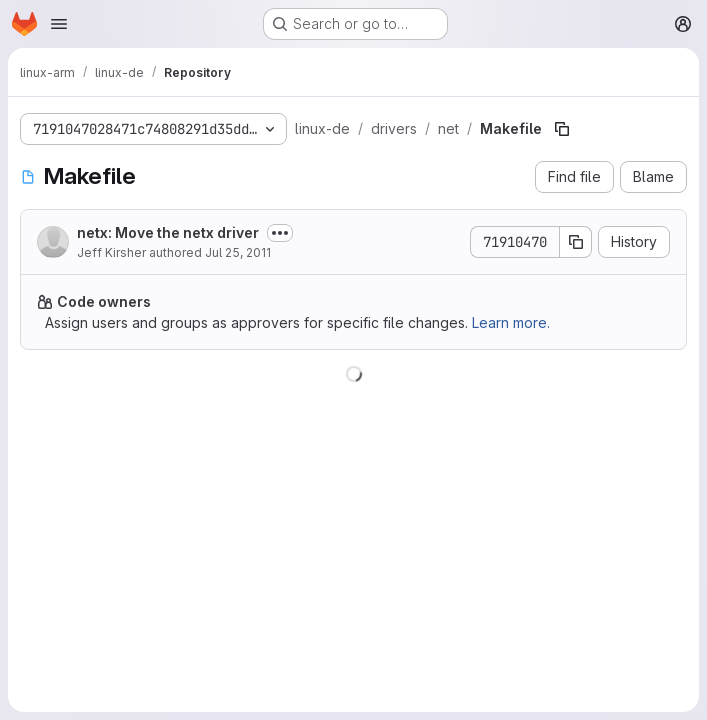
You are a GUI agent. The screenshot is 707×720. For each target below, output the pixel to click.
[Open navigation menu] (59, 24)
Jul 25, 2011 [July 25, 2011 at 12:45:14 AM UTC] (238, 252)
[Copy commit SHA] (576, 242)
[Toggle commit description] (280, 233)
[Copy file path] (562, 129)
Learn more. (511, 322)
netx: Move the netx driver (168, 232)
